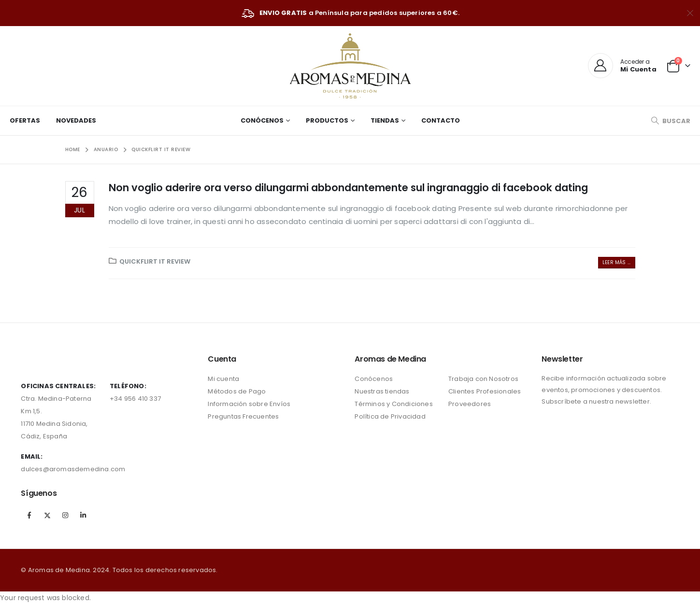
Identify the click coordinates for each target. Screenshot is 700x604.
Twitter (47, 515)
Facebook (29, 515)
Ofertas (25, 120)
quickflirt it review (155, 261)
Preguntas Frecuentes (243, 416)
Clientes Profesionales (485, 391)
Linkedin (83, 515)
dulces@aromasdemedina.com (73, 469)
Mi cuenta (223, 379)
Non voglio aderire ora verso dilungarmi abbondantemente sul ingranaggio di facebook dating (348, 188)
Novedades (76, 120)
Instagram (65, 515)
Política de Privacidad (390, 416)
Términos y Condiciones (393, 404)
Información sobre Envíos (249, 404)
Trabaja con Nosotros (483, 379)
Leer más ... (616, 262)
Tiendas (385, 120)
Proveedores (470, 404)
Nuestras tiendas (382, 391)
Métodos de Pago (237, 391)
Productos (327, 120)
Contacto (441, 120)
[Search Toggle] (671, 121)
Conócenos (262, 120)
